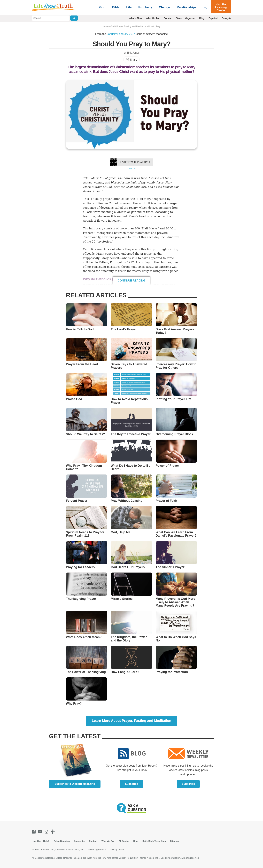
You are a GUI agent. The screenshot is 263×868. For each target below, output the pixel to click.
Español (213, 18)
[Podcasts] (53, 832)
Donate (167, 18)
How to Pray (154, 26)
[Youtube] (41, 832)
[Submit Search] (74, 18)
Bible (116, 7)
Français (226, 18)
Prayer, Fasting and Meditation (131, 26)
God (102, 7)
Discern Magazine (185, 18)
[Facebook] (34, 832)
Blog (202, 18)
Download (131, 168)
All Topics (124, 841)
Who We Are (153, 18)
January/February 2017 (121, 34)
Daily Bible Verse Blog (154, 841)
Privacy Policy (117, 850)
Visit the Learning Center (221, 7)
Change (164, 7)
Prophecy (145, 7)
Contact (93, 841)
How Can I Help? (41, 841)
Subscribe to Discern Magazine (75, 784)
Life (129, 7)
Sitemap (175, 841)
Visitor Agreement (97, 850)
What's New (135, 18)
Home (106, 26)
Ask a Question (62, 841)
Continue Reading (131, 281)
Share (131, 60)
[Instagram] (47, 832)
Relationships (187, 7)
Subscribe (131, 784)
